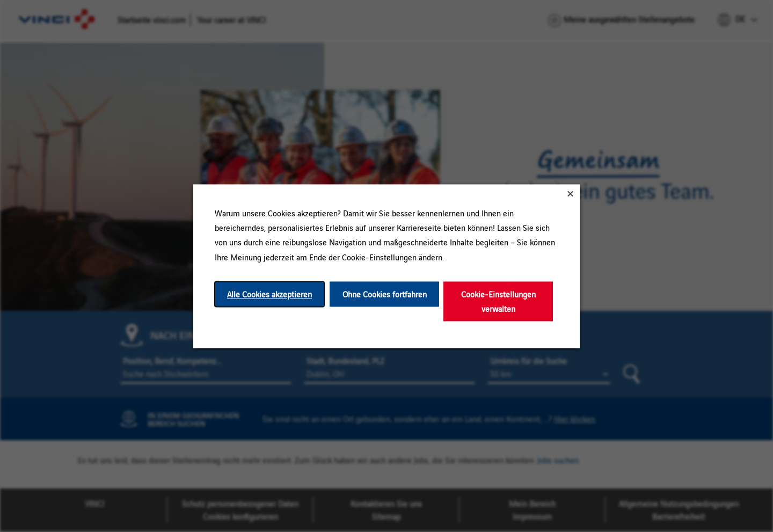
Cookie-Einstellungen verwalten (498, 301)
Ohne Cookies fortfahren (385, 294)
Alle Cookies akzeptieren (269, 294)
